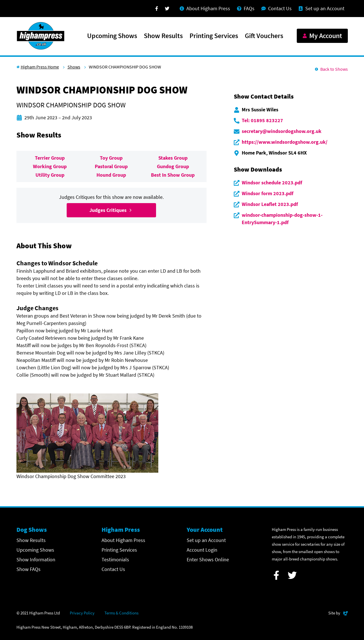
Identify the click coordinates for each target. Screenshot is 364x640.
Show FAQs (29, 569)
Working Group (50, 166)
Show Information (36, 559)
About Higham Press (123, 540)
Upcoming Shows (112, 36)
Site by (338, 612)
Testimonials (115, 559)
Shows (74, 67)
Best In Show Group (173, 175)
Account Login (202, 550)
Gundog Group (173, 166)
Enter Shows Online (208, 559)
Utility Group (50, 175)
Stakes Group (173, 158)
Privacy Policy (82, 613)
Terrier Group (50, 158)
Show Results (163, 36)
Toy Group (111, 158)
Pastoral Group (111, 166)
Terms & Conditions (121, 613)
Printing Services (214, 36)
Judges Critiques (111, 210)
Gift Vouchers (264, 36)
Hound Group (111, 175)
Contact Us (113, 569)
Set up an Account (206, 540)
